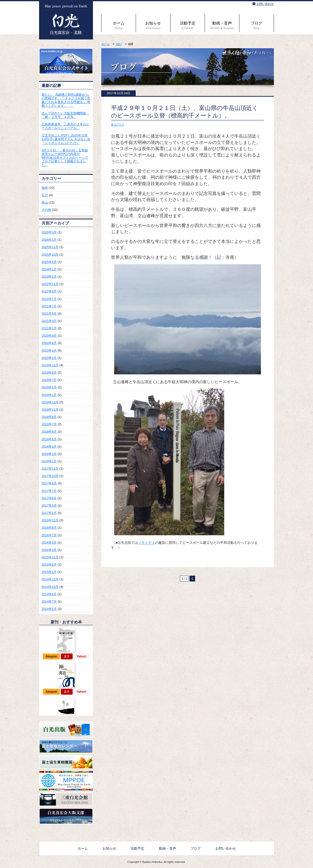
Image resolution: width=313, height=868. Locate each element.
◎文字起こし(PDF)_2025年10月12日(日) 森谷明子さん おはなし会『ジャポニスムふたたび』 (66, 139)
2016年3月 (49, 550)
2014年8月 (49, 594)
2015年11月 (50, 557)
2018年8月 (49, 417)
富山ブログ (118, 125)
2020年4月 (49, 351)
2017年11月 (50, 469)
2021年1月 (49, 328)
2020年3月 (49, 358)
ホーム (119, 25)
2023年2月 (49, 277)
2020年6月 (49, 343)
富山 (45, 202)
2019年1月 (49, 395)
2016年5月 (49, 542)
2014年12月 (50, 579)
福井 (45, 188)
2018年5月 (49, 439)
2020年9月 (49, 336)
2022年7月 (49, 299)
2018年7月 (49, 424)
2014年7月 (49, 601)
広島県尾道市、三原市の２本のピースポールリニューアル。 (65, 126)
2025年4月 (49, 262)
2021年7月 (49, 306)
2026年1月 (49, 240)
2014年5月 (49, 609)
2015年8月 (49, 565)
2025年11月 (50, 247)
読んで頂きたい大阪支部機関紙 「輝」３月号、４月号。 (65, 115)
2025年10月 (50, 255)
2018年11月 (50, 410)
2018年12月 (50, 402)
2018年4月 (49, 446)
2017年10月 (50, 476)
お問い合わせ (265, 4)
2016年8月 (49, 528)
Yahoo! (81, 656)
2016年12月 (50, 520)
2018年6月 (49, 432)
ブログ (257, 25)
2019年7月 (49, 380)
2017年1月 (49, 513)
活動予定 (188, 25)
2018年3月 (49, 454)
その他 (46, 210)
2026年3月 (49, 232)
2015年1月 (49, 572)
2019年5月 (49, 387)
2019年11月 (50, 365)
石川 (45, 195)
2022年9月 (49, 291)
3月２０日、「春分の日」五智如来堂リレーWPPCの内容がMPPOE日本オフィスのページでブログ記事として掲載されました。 (65, 158)
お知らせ (153, 25)
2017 (119, 44)
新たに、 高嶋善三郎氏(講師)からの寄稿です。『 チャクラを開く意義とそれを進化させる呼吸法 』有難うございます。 (66, 100)
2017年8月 (49, 483)
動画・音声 (222, 25)
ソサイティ (146, 543)
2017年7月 (49, 491)
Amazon (51, 656)
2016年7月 (49, 535)
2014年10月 (50, 587)
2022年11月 (50, 284)
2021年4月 (49, 321)
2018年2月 (49, 461)
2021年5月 (49, 314)
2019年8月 (49, 373)
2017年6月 (49, 498)
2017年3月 (49, 505)
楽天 (67, 656)
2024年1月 (49, 269)
